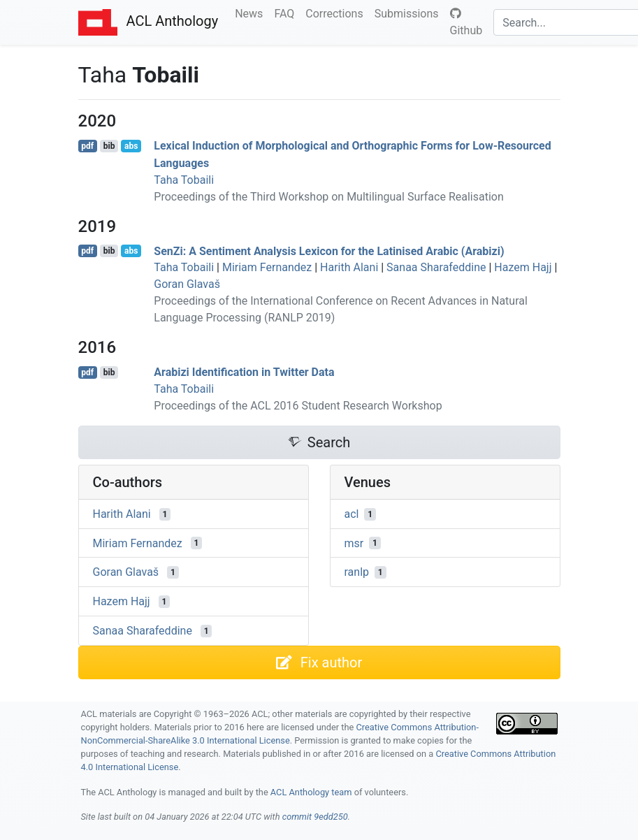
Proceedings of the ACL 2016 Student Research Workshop (298, 406)
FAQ (287, 13)
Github (466, 22)
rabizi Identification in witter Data (244, 372)
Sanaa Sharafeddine (436, 267)
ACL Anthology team (311, 792)
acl (352, 514)
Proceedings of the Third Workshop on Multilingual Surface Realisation (328, 197)
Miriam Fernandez (267, 267)
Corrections (337, 13)
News (252, 13)
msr (354, 543)
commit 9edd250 (315, 817)
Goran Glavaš (187, 284)
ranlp (357, 572)
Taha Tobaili (184, 180)
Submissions (409, 13)
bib (109, 146)
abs (131, 146)
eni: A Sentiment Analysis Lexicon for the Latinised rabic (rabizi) (329, 251)
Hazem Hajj (523, 267)
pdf (87, 146)
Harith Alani (349, 267)
